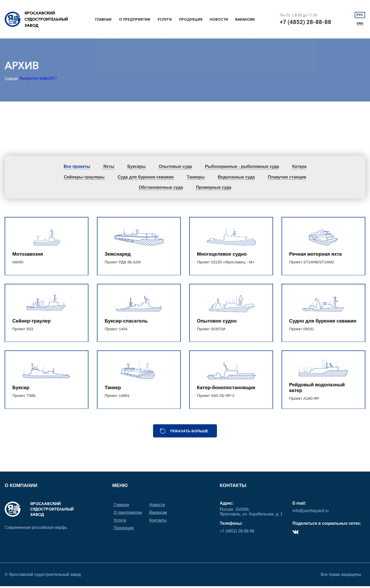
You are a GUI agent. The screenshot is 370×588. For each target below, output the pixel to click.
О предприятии (135, 19)
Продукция (190, 19)
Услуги (165, 19)
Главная (104, 19)
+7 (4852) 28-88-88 (305, 22)
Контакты (158, 522)
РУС (360, 15)
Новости (218, 19)
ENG (360, 24)
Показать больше (189, 432)
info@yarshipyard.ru (311, 512)
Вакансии (245, 19)
